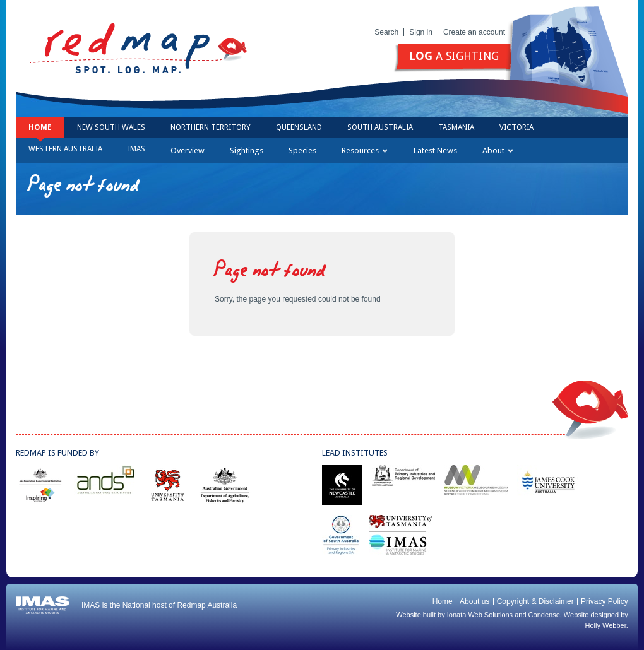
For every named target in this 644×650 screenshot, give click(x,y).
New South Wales (111, 127)
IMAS (136, 149)
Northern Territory (211, 127)
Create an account (474, 32)
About (498, 151)
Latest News (435, 151)
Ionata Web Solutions (480, 615)
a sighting (454, 56)
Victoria (516, 127)
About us (474, 601)
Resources (364, 151)
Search (386, 32)
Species (302, 151)
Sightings (247, 151)
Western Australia (65, 149)
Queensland (299, 127)
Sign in (421, 32)
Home (40, 127)
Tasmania (456, 127)
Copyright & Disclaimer (535, 601)
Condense (544, 615)
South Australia (380, 127)
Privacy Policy (605, 601)
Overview (188, 151)
